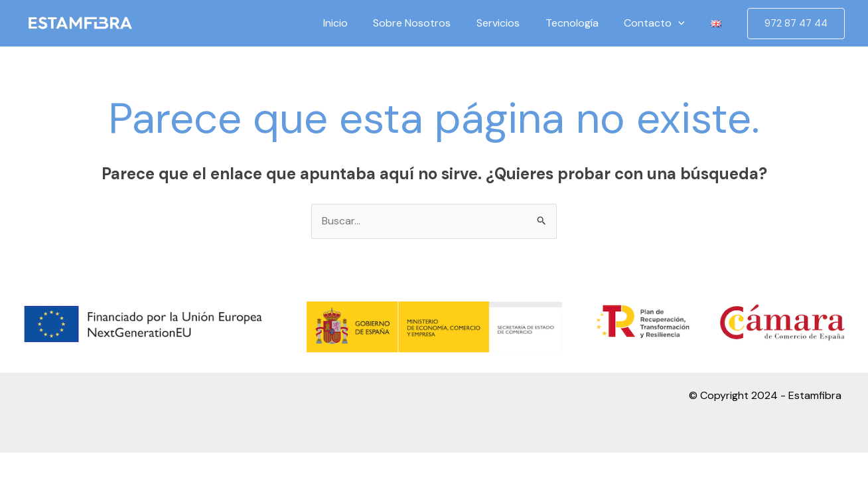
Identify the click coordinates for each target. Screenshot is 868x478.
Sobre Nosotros (432, 23)
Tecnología (583, 23)
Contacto (661, 23)
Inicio (359, 23)
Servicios (513, 23)
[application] (685, 23)
